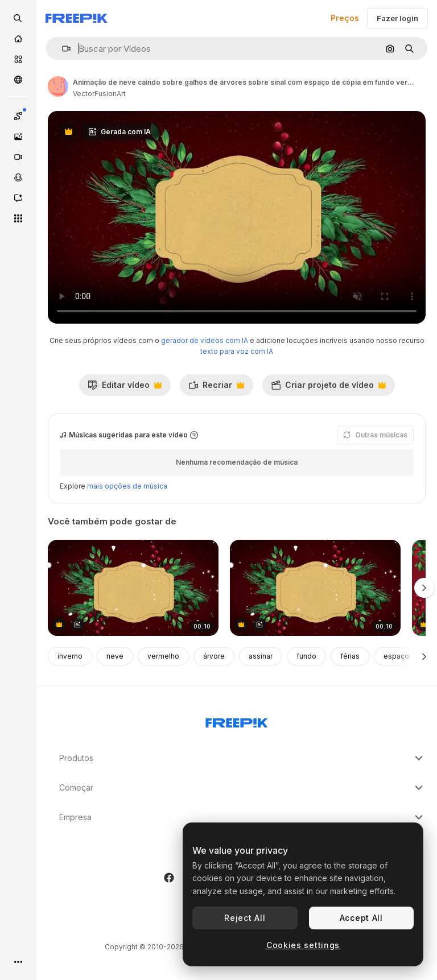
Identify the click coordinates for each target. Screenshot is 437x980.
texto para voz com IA (237, 351)
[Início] (18, 39)
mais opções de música (127, 486)
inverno (70, 656)
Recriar (216, 388)
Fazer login (397, 18)
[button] (62, 49)
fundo (306, 656)
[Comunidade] (18, 80)
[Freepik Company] (237, 721)
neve (115, 656)
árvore (214, 656)
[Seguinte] (424, 656)
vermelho (163, 656)
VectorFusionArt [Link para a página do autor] (99, 94)
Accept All (361, 918)
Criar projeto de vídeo (328, 388)
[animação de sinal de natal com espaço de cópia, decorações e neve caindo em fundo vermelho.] (133, 588)
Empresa (242, 817)
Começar (242, 788)
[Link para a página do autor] (58, 86)
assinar (261, 656)
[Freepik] (77, 18)
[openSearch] (18, 18)
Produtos (242, 758)
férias (350, 656)
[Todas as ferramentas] (18, 218)
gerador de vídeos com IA (205, 340)
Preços (345, 18)
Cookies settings (303, 945)
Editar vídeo (125, 388)
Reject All (245, 918)
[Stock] (18, 59)
